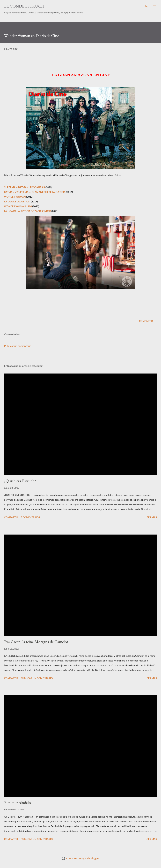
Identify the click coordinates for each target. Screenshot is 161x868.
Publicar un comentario (18, 346)
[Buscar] (147, 6)
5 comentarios (30, 517)
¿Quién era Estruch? (20, 481)
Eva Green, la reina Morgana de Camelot (36, 642)
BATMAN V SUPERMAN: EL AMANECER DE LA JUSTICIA (35, 192)
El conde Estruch (24, 6)
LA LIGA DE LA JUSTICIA (17, 201)
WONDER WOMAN (15, 197)
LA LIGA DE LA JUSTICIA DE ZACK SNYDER (28, 211)
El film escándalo (17, 802)
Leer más (151, 517)
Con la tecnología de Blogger (80, 858)
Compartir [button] (146, 321)
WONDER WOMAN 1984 (18, 206)
